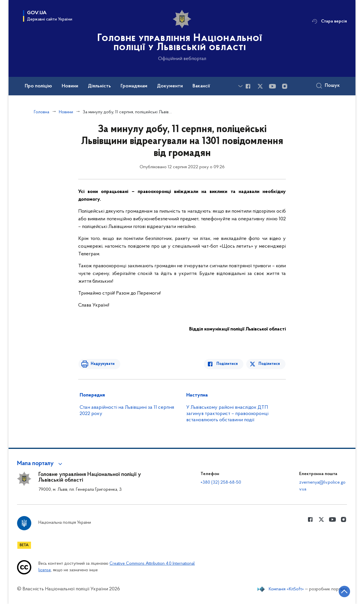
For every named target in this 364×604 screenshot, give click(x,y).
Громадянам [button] (134, 86)
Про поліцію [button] (38, 86)
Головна (42, 112)
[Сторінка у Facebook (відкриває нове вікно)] (248, 86)
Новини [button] (70, 86)
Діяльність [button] (99, 86)
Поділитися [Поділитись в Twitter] (269, 364)
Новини (66, 112)
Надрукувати (102, 364)
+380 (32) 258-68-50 (221, 482)
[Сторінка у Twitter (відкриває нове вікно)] (260, 86)
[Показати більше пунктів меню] (240, 86)
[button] (41, 464)
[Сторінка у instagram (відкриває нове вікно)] (285, 86)
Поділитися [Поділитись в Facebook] (228, 364)
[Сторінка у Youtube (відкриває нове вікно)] (272, 86)
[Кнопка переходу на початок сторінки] (343, 591)
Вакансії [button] (201, 86)
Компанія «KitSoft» (286, 589)
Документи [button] (170, 86)
